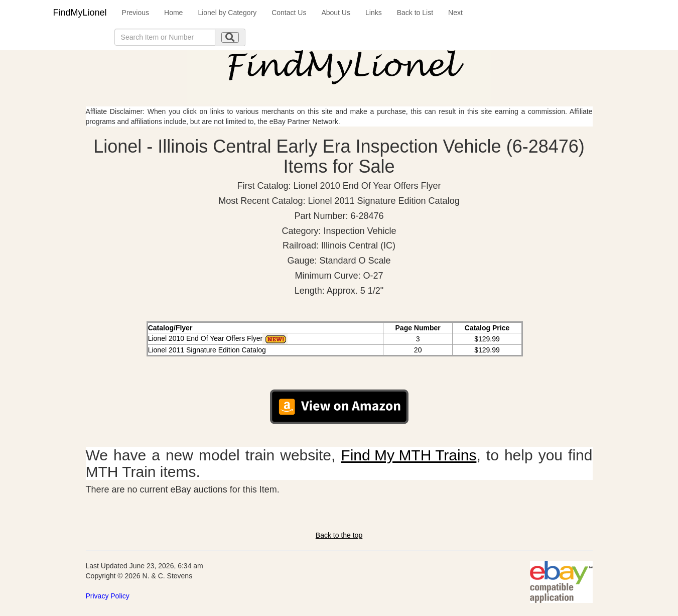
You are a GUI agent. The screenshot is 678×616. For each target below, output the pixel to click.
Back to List (415, 13)
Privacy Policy (108, 596)
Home (173, 13)
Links (374, 13)
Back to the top (339, 535)
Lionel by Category (227, 13)
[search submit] (230, 37)
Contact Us (289, 13)
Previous (135, 13)
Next (455, 13)
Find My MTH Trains (409, 455)
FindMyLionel (80, 13)
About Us (336, 13)
